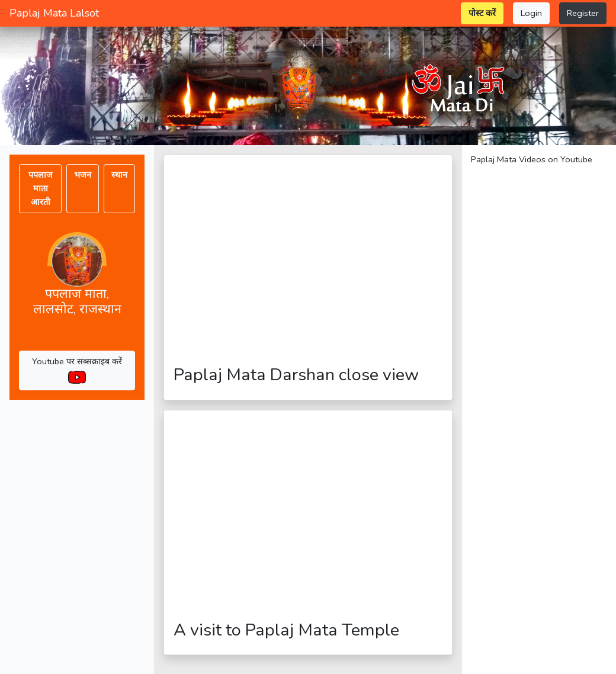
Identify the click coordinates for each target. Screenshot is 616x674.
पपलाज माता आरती (41, 188)
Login (531, 13)
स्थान (119, 175)
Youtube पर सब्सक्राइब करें (77, 369)
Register (583, 13)
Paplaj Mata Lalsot (54, 13)
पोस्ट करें (482, 13)
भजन (83, 175)
